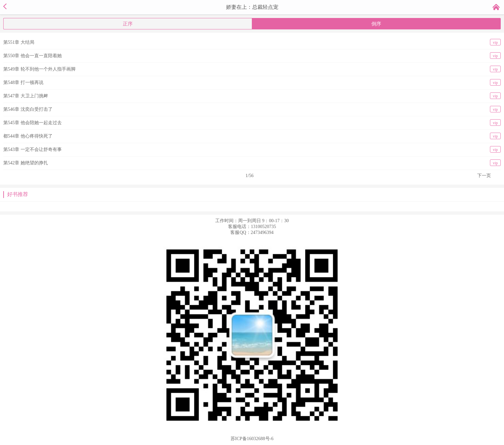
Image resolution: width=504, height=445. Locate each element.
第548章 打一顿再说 (252, 82)
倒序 (376, 24)
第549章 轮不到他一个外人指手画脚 (252, 69)
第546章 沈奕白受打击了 (252, 109)
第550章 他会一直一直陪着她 (252, 56)
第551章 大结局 (252, 42)
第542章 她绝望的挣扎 (252, 163)
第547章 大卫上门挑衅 (252, 96)
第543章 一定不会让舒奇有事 (252, 149)
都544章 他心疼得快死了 (252, 136)
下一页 (484, 176)
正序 (128, 24)
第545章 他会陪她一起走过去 (252, 123)
